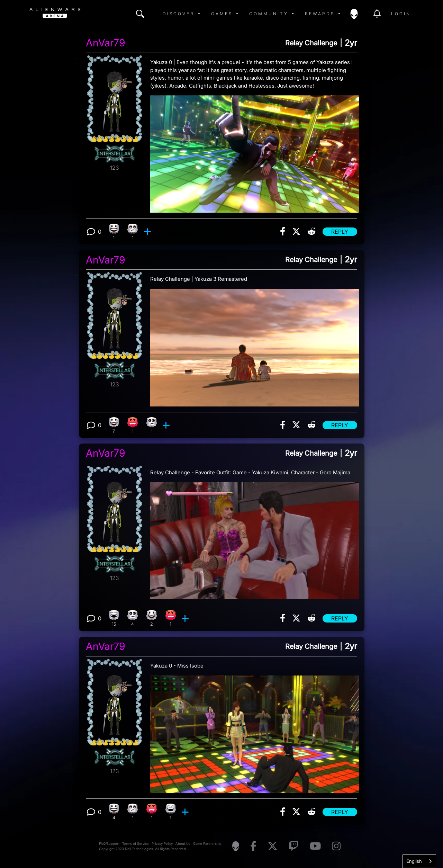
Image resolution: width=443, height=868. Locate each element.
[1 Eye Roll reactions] (133, 232)
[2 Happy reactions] (152, 618)
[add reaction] (148, 232)
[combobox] (419, 861)
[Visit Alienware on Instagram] (336, 846)
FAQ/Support (109, 844)
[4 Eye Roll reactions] (133, 618)
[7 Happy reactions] (114, 425)
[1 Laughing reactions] (170, 812)
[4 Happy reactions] (114, 812)
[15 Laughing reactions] (114, 618)
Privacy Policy (162, 844)
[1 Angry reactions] (133, 425)
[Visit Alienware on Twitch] (294, 846)
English (414, 861)
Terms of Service (135, 844)
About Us (183, 844)
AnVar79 (106, 43)
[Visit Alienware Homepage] (236, 846)
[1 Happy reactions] (114, 232)
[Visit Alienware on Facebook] (253, 846)
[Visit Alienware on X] (273, 846)
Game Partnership (207, 844)
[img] (140, 14)
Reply (340, 232)
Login (401, 14)
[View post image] (255, 151)
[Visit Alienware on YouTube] (315, 846)
